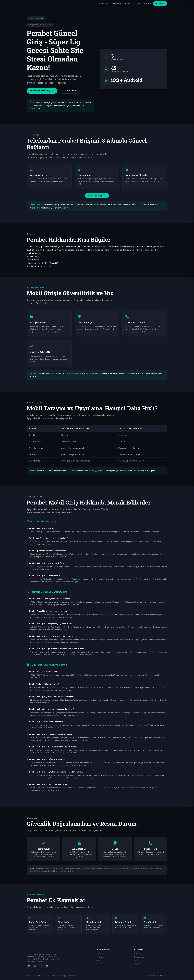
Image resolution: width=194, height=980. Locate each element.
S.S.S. (138, 3)
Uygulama (138, 960)
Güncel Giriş (104, 3)
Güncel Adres (139, 957)
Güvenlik (148, 3)
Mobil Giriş (138, 954)
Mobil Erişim (117, 3)
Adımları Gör (69, 91)
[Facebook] (41, 966)
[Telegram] (47, 966)
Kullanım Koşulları (150, 976)
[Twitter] (29, 966)
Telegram (138, 964)
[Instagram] (35, 966)
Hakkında (129, 3)
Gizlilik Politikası (162, 976)
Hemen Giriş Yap (97, 195)
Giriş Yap (160, 3)
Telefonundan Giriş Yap (42, 91)
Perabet (31, 18)
